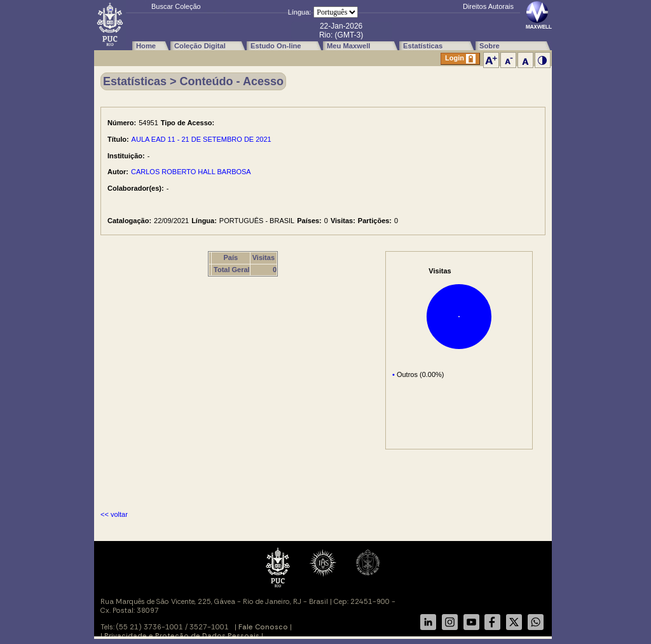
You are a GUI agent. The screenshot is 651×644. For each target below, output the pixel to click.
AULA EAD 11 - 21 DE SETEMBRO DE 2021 (202, 139)
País (231, 257)
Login (460, 59)
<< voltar (114, 514)
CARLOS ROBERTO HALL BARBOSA (191, 172)
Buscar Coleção (176, 6)
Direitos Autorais (488, 6)
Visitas (264, 257)
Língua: (300, 12)
